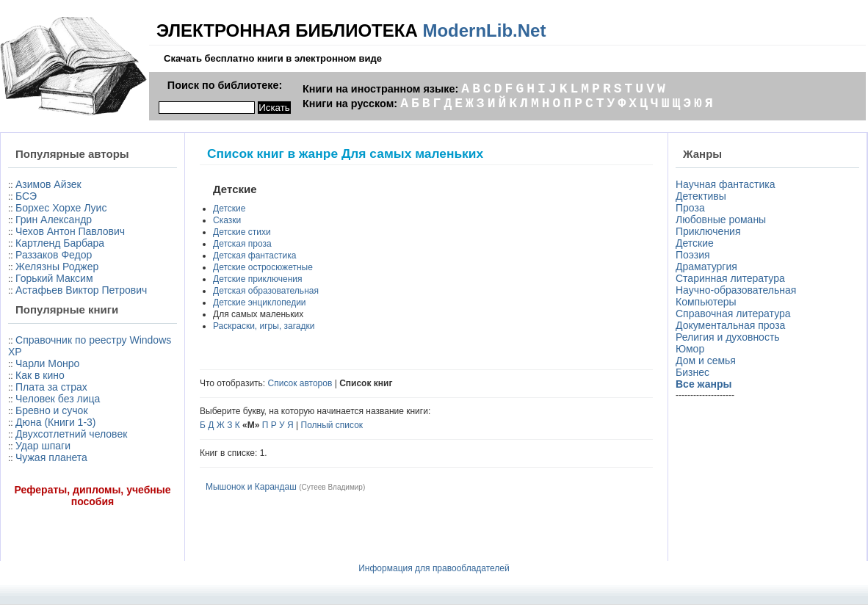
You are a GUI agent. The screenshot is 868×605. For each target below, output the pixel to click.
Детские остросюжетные (263, 267)
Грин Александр (54, 220)
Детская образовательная (266, 291)
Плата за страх (51, 387)
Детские (229, 209)
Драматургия (706, 267)
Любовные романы (721, 220)
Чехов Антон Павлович (70, 231)
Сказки (227, 220)
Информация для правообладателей (434, 568)
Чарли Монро (47, 363)
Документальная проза (730, 325)
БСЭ (26, 196)
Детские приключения (257, 279)
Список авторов (300, 383)
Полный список (332, 425)
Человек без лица (58, 399)
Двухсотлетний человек (71, 434)
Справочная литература (733, 314)
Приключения (708, 231)
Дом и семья (706, 361)
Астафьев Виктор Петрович (81, 290)
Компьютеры (706, 302)
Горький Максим (54, 278)
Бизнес (692, 372)
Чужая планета (51, 457)
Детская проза (242, 244)
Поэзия (693, 255)
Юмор (690, 349)
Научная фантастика (726, 184)
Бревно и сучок (52, 410)
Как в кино (40, 375)
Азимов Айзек (48, 184)
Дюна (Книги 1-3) (55, 422)
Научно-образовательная (736, 290)
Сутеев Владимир (332, 487)
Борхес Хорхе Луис (61, 208)
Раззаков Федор (54, 255)
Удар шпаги (43, 446)
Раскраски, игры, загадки (264, 326)
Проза (690, 208)
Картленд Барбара (60, 243)
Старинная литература (730, 278)
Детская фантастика (254, 256)
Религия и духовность (728, 337)
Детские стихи (242, 232)
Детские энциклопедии (260, 302)
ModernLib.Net (484, 30)
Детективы (701, 196)
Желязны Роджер (57, 267)
